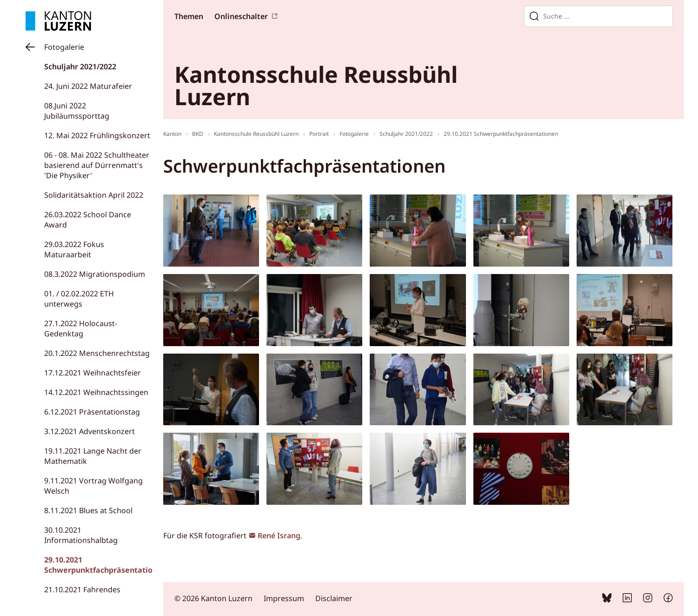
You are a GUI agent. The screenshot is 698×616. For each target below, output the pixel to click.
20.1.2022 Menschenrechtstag (97, 353)
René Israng (279, 536)
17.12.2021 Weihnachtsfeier (93, 373)
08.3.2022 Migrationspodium (95, 274)
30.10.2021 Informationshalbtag (81, 535)
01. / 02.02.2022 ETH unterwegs (79, 299)
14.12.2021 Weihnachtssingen (96, 392)
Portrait (319, 134)
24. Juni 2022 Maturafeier (88, 86)
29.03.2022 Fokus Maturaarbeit (74, 249)
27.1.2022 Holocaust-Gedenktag (81, 328)
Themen (189, 16)
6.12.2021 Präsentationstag (92, 412)
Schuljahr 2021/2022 (80, 67)
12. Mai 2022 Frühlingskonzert (97, 135)
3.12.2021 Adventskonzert (90, 431)
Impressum (284, 598)
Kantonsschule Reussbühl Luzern (256, 134)
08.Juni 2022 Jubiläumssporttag (77, 111)
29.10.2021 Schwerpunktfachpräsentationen (105, 565)
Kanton (172, 134)
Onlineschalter (241, 16)
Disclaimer (334, 598)
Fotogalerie (64, 47)
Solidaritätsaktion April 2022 (94, 195)
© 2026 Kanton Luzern (213, 598)
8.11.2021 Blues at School (88, 510)
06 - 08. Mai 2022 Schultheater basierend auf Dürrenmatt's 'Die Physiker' (97, 165)
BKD (198, 134)
